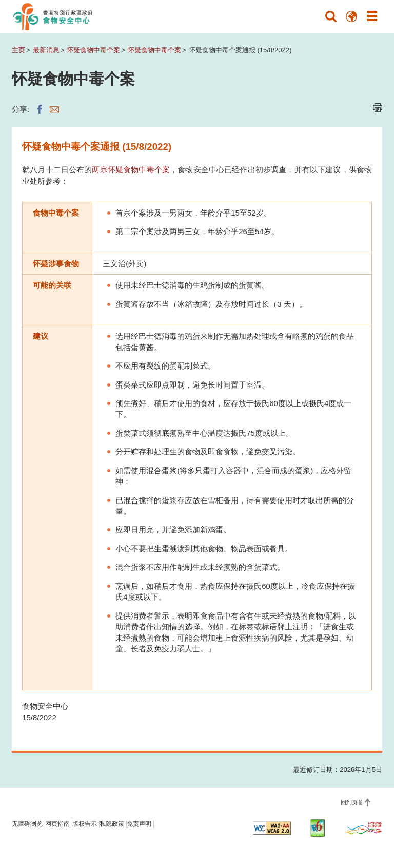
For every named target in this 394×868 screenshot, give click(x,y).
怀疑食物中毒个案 (93, 50)
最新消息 (46, 50)
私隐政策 (112, 824)
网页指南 (57, 824)
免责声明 (139, 824)
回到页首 (352, 802)
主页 (18, 50)
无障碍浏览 (27, 824)
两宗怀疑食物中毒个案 (131, 170)
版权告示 (85, 824)
